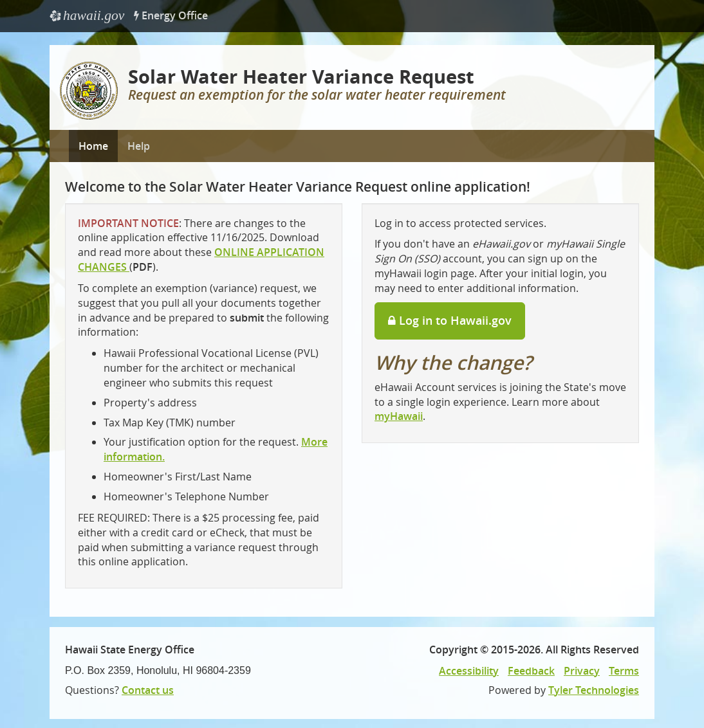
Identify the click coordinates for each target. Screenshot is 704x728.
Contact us (148, 690)
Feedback (531, 671)
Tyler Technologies (594, 690)
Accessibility (469, 671)
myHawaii (399, 416)
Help (139, 146)
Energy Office (171, 15)
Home (93, 146)
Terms (624, 671)
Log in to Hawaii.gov (450, 320)
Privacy (582, 671)
